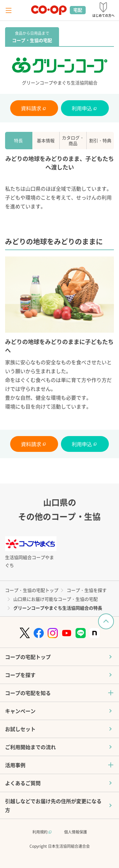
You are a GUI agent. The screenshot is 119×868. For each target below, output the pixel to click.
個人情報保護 (76, 832)
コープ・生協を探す (87, 590)
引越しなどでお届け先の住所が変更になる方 (53, 805)
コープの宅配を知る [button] (28, 693)
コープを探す (20, 675)
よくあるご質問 (23, 783)
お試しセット (20, 729)
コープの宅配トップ (28, 657)
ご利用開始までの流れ (30, 747)
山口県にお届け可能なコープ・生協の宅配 (56, 599)
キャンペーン (20, 711)
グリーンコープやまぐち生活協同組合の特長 (58, 608)
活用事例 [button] (15, 765)
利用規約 (42, 832)
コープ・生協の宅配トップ (32, 590)
